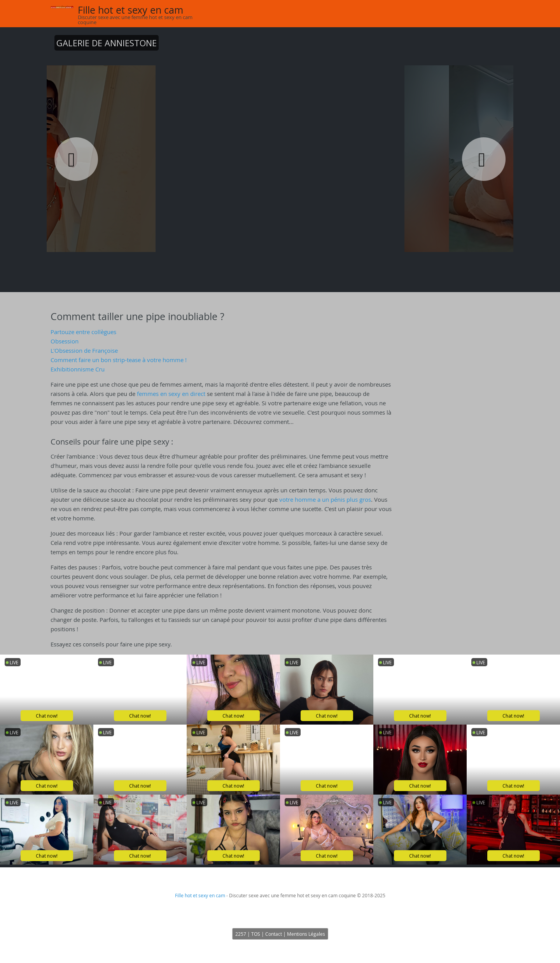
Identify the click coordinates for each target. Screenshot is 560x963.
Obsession (65, 341)
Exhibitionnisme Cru (78, 369)
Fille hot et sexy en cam (130, 10)
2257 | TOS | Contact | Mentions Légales (280, 934)
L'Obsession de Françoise (84, 350)
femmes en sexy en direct (171, 394)
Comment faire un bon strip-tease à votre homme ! (119, 360)
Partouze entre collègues (83, 332)
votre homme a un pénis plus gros (325, 499)
